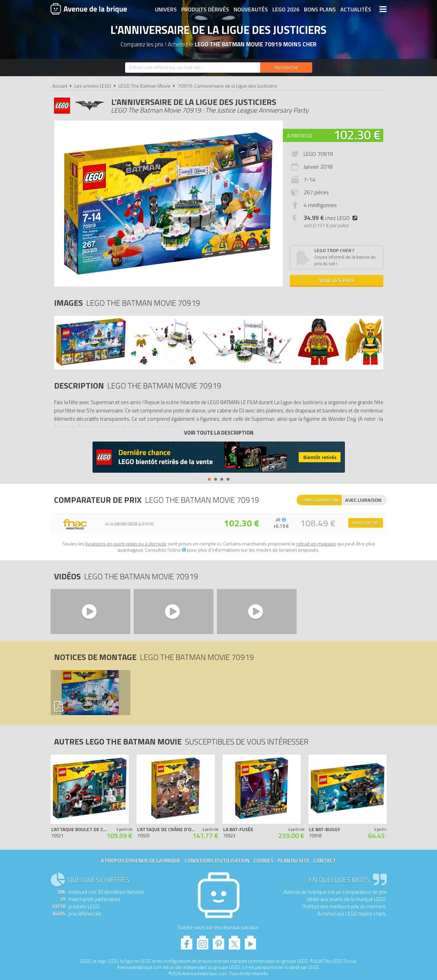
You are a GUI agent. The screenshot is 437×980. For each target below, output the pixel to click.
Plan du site (294, 861)
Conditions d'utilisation (217, 861)
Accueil (60, 86)
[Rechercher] (286, 68)
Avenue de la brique (89, 9)
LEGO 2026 (286, 9)
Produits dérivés (205, 9)
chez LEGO (332, 218)
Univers (166, 9)
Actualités (356, 9)
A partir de (300, 136)
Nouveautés (251, 9)
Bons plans (320, 9)
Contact (325, 861)
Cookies (264, 861)
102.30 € (357, 135)
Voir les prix (336, 280)
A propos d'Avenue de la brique (141, 861)
